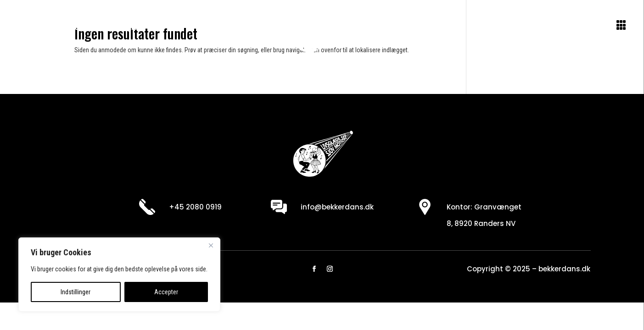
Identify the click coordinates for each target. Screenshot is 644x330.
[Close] (211, 245)
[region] (119, 275)
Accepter (166, 292)
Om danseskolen (54, 27)
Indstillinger (76, 292)
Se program (125, 27)
